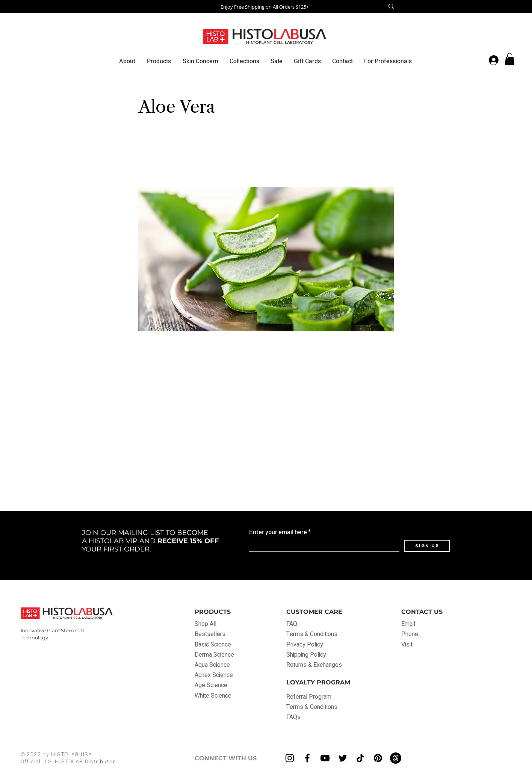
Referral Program (309, 697)
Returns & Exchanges (314, 665)
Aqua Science (212, 665)
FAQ (292, 624)
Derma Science (214, 655)
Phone (410, 634)
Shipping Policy (306, 655)
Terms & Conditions (312, 634)
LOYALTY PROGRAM (318, 682)
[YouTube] (325, 758)
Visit (407, 645)
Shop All (206, 624)
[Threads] (396, 758)
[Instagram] (290, 758)
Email (408, 624)
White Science (213, 696)
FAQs (293, 717)
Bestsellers (210, 634)
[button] (510, 59)
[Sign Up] (427, 546)
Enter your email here (278, 532)
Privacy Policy (305, 645)
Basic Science (213, 645)
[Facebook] (307, 758)
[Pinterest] (378, 758)
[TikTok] (360, 758)
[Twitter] (343, 758)
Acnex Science (214, 675)
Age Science (211, 685)
